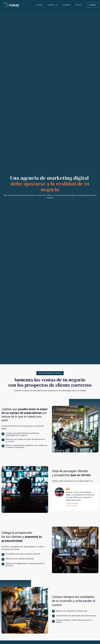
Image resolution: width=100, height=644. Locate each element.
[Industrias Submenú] (57, 5)
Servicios (40, 5)
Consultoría (66, 5)
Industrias (51, 5)
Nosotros (79, 5)
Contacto (92, 5)
